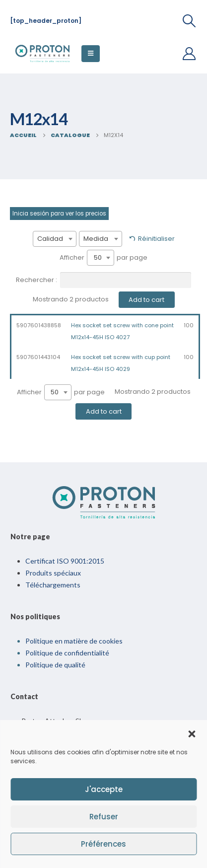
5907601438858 (39, 325)
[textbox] (55, 239)
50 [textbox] (98, 257)
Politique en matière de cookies (74, 641)
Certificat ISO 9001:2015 (65, 561)
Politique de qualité (55, 665)
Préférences (103, 844)
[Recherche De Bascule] (189, 21)
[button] (192, 733)
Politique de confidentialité (67, 653)
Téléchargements (53, 585)
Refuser (104, 817)
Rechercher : (103, 280)
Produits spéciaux (53, 573)
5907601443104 (38, 357)
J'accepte (104, 789)
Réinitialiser (156, 239)
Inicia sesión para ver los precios (59, 214)
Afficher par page (103, 258)
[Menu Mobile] (91, 54)
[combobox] (55, 239)
